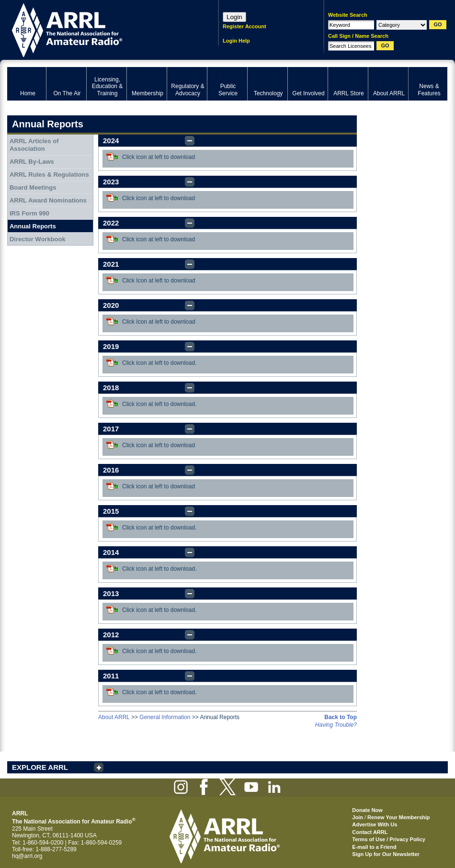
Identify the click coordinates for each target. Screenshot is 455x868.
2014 (111, 552)
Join (358, 817)
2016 (111, 470)
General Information (165, 717)
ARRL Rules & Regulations (49, 175)
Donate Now (367, 810)
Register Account (245, 26)
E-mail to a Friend (374, 847)
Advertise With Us (375, 824)
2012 (111, 635)
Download (112, 157)
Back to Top (341, 717)
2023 (111, 182)
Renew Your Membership (398, 817)
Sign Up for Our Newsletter (386, 854)
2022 (111, 223)
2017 (111, 429)
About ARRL (114, 717)
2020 (111, 305)
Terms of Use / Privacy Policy (389, 839)
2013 (111, 593)
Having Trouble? (336, 725)
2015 (111, 511)
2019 (111, 346)
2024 (111, 141)
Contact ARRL (370, 832)
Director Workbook (38, 239)
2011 (111, 676)
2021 (111, 264)
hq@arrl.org (27, 856)
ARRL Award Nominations (48, 200)
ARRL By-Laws (32, 162)
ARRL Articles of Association (34, 145)
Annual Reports (33, 226)
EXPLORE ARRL (40, 767)
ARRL (100, 29)
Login (234, 17)
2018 (111, 388)
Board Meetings (33, 187)
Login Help (236, 41)
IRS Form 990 (29, 213)
